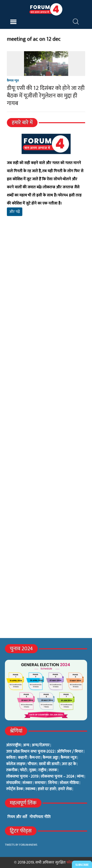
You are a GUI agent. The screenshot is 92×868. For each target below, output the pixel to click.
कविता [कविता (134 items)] (11, 758)
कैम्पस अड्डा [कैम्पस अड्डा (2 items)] (50, 758)
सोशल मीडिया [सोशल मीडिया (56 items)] (69, 783)
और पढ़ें (15, 212)
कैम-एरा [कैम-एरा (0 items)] (35, 758)
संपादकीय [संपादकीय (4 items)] (13, 783)
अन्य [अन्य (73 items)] (26, 745)
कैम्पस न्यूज (13, 81)
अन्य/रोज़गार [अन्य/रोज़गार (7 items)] (41, 745)
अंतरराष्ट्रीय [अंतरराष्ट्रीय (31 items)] (13, 745)
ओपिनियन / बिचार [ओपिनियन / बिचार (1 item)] (70, 752)
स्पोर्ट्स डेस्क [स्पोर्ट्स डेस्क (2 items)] (14, 789)
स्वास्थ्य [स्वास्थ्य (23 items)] (30, 789)
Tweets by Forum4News (21, 845)
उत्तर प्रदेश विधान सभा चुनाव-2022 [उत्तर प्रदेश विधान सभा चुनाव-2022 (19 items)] (30, 752)
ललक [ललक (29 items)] (53, 770)
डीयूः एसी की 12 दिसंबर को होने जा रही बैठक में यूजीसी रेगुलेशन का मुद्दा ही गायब (46, 96)
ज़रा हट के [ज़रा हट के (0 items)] (69, 764)
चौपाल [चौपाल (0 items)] (32, 764)
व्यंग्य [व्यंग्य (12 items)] (80, 777)
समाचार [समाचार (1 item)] (40, 783)
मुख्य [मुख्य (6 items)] (33, 770)
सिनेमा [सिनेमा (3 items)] (53, 783)
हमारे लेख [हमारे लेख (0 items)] (65, 789)
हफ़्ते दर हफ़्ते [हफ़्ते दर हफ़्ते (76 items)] (47, 789)
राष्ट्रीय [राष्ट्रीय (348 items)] (42, 770)
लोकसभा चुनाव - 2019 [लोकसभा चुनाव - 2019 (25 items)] (22, 777)
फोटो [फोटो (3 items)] (23, 770)
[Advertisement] (46, 289)
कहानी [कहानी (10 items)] (22, 758)
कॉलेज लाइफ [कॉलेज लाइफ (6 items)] (16, 764)
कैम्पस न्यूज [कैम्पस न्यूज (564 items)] (69, 758)
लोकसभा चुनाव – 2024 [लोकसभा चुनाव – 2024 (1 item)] (58, 777)
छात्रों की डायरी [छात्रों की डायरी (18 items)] (49, 764)
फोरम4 (72, 862)
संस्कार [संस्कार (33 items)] (27, 783)
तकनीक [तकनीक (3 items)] (12, 770)
